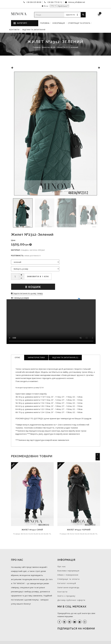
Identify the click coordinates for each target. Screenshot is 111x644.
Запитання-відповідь (68, 587)
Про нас (62, 566)
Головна (45, 23)
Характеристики (36, 357)
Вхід (45, 6)
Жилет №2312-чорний (79, 530)
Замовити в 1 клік (38, 276)
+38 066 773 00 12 (54, 2)
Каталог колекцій (67, 583)
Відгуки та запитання (34, 30)
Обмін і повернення (68, 575)
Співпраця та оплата (79, 23)
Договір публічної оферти (71, 600)
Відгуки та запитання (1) (65, 357)
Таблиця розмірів (20, 298)
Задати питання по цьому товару (27, 293)
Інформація (59, 23)
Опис (17, 357)
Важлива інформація (68, 571)
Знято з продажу (66, 596)
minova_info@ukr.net (76, 2)
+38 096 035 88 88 (33, 2)
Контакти (14, 30)
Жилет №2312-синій (32, 530)
